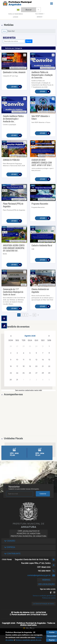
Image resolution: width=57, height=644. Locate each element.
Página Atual (11, 31)
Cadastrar (43, 494)
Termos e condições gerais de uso (44, 596)
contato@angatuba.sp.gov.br (39, 575)
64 (34, 315)
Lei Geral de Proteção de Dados (44, 604)
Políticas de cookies (49, 598)
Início (4, 31)
